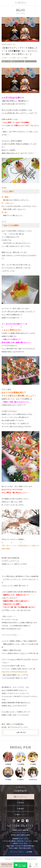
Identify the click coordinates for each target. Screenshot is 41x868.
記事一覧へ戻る (21, 732)
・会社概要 (29, 852)
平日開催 (33, 764)
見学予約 (21, 803)
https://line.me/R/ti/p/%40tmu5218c (15, 672)
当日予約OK (33, 780)
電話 (30, 867)
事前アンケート (21, 814)
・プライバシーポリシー (17, 852)
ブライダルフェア (22, 797)
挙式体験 (8, 780)
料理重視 (8, 764)
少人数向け (20, 780)
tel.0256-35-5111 (20, 826)
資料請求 (21, 809)
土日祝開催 (20, 764)
